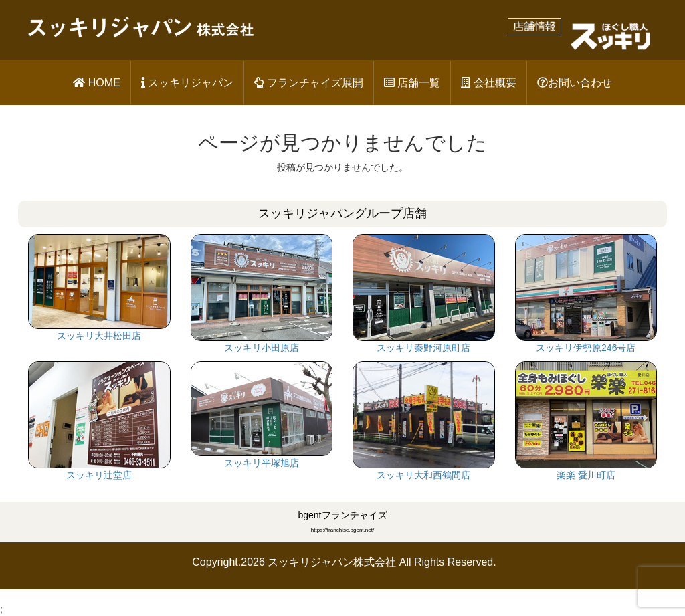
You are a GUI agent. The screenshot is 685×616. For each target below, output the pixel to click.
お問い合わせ (575, 83)
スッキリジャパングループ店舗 (342, 213)
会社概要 (488, 83)
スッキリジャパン (187, 83)
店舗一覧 (412, 83)
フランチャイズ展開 (308, 83)
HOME (96, 83)
